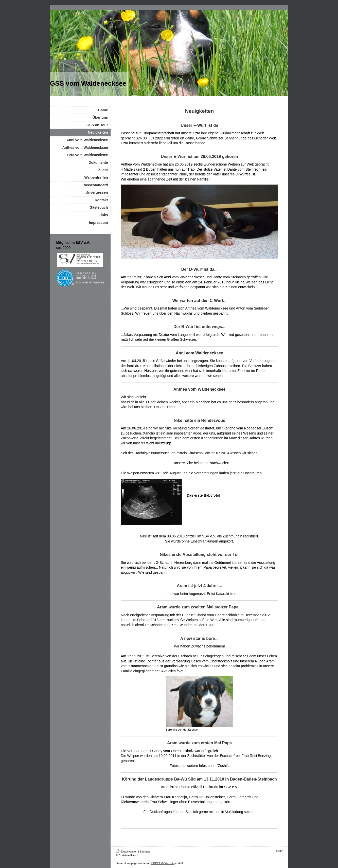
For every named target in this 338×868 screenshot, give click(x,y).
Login (280, 851)
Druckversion (127, 852)
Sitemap (145, 852)
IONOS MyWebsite (163, 863)
